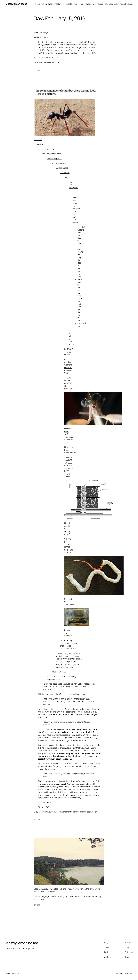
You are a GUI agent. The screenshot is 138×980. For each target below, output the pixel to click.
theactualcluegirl (41, 32)
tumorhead (65, 172)
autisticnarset (62, 168)
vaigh (67, 177)
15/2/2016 (37, 70)
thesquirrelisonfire (46, 149)
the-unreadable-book (52, 154)
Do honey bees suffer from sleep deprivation (69, 434)
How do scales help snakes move (68, 529)
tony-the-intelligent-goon (73, 186)
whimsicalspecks (54, 158)
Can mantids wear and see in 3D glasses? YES (68, 366)
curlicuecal (38, 144)
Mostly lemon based (16, 4)
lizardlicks (38, 139)
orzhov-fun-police (59, 163)
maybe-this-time (41, 37)
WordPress (129, 973)
